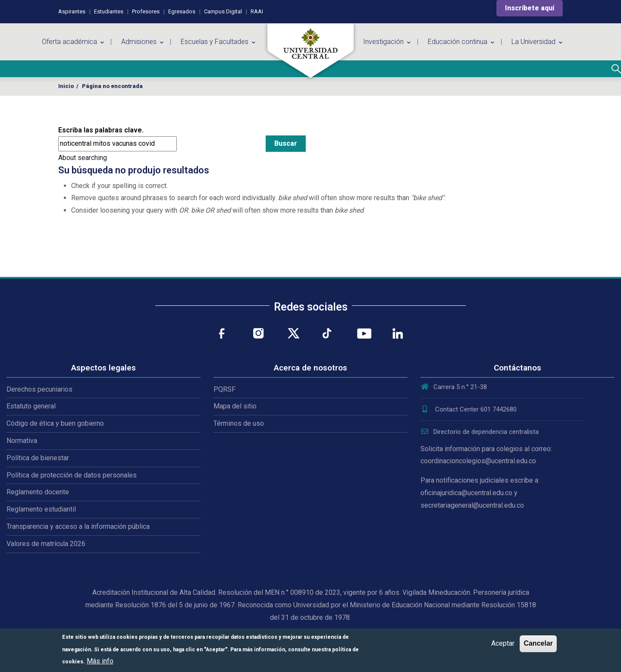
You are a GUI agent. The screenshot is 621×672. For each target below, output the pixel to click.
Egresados (182, 11)
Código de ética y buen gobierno (55, 423)
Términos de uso (239, 423)
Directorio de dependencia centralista (480, 432)
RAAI (257, 11)
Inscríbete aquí (530, 8)
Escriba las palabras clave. (101, 130)
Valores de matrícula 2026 (46, 544)
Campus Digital (223, 11)
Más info (100, 661)
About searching (83, 158)
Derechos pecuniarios (39, 389)
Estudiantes (109, 11)
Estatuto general (31, 406)
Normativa (22, 441)
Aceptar (503, 643)
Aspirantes (72, 11)
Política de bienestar (38, 458)
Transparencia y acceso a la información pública (78, 526)
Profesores (146, 11)
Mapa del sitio (235, 406)
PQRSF (224, 389)
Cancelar (538, 643)
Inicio (66, 86)
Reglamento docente (38, 492)
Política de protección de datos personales (72, 475)
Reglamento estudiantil (41, 509)
